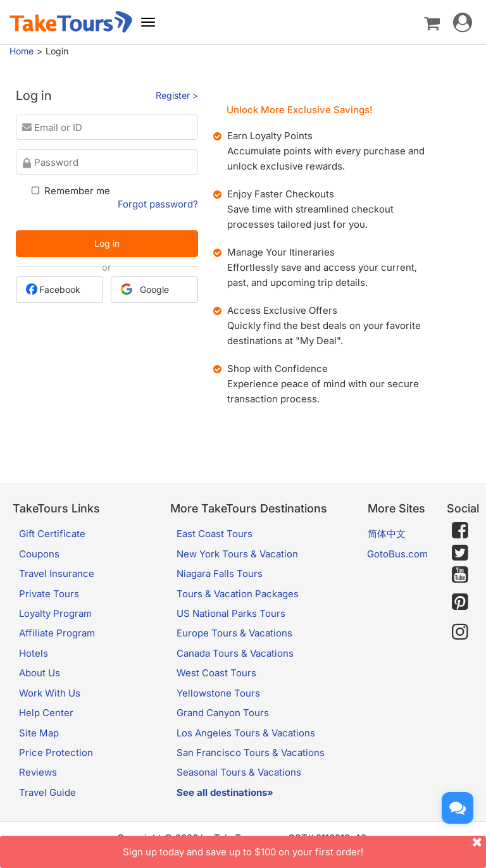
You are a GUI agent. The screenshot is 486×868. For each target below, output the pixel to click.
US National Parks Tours (231, 613)
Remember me (69, 191)
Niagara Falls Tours (220, 573)
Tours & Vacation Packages (238, 594)
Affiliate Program (57, 633)
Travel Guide (47, 792)
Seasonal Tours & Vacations (239, 772)
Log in (107, 243)
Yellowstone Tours (218, 693)
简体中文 (387, 534)
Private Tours (49, 594)
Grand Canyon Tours (223, 713)
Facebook (53, 289)
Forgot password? (158, 204)
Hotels (34, 653)
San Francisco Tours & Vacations (251, 753)
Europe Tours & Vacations (234, 633)
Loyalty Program (55, 613)
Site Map (39, 733)
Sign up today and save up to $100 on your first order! (304, 847)
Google (145, 289)
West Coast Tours (216, 673)
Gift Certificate (52, 534)
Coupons (39, 554)
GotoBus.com (397, 554)
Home (22, 51)
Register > (177, 95)
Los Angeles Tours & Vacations (246, 733)
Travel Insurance (57, 573)
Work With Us (50, 693)
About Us (40, 673)
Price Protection (56, 753)
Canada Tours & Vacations (235, 653)
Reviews (38, 772)
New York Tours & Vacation (237, 554)
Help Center (46, 713)
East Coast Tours (215, 534)
